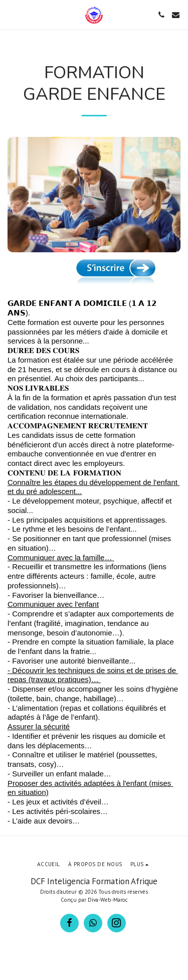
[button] (11, 15)
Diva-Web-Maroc (108, 900)
